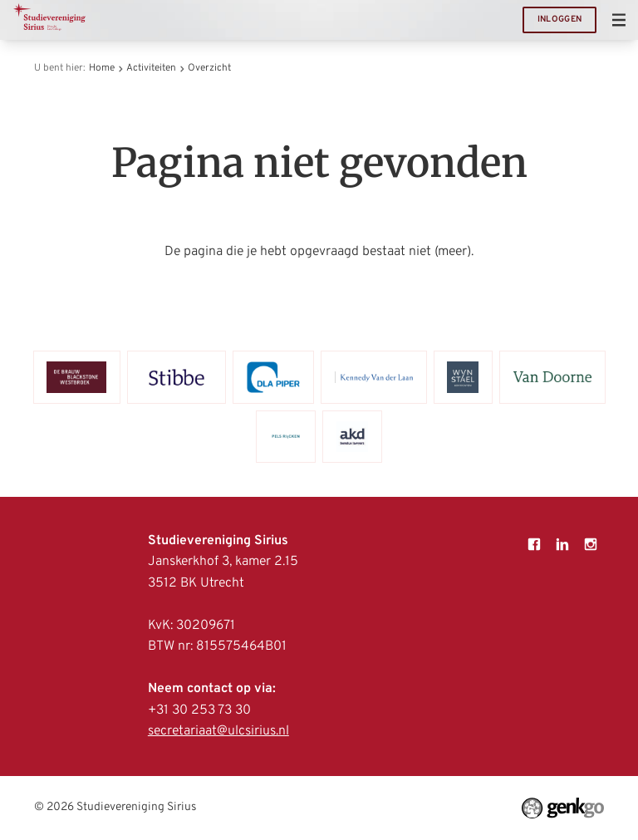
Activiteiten (151, 68)
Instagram (591, 544)
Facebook (534, 544)
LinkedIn (562, 544)
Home (102, 68)
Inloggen (560, 20)
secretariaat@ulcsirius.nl (218, 731)
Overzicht (209, 68)
